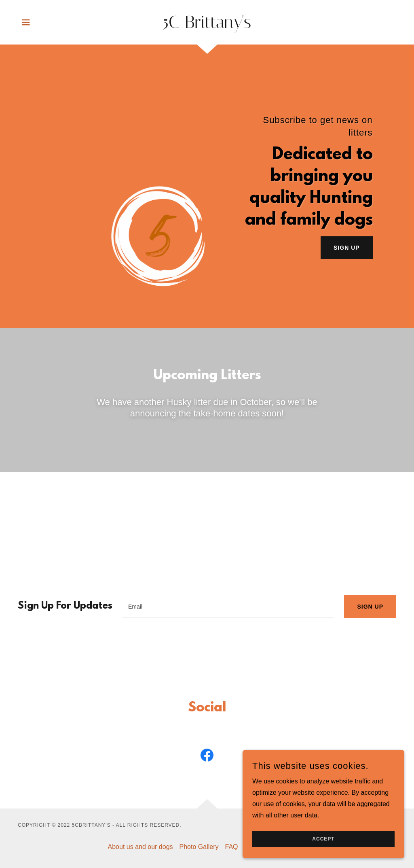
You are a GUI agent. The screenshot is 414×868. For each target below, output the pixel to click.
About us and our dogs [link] (140, 847)
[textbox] (228, 607)
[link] (207, 26)
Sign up (370, 607)
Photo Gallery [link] (199, 847)
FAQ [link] (231, 847)
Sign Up (347, 248)
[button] (26, 22)
